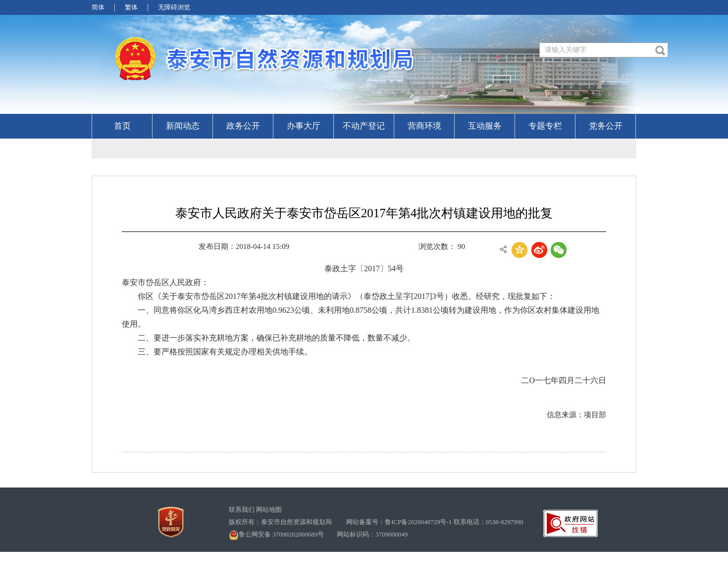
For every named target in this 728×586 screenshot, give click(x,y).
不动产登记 (364, 126)
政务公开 (243, 126)
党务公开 (606, 126)
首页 (122, 126)
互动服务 (485, 126)
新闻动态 (183, 126)
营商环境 (424, 126)
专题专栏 (545, 126)
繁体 (131, 7)
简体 (98, 7)
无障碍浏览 (174, 7)
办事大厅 (304, 126)
